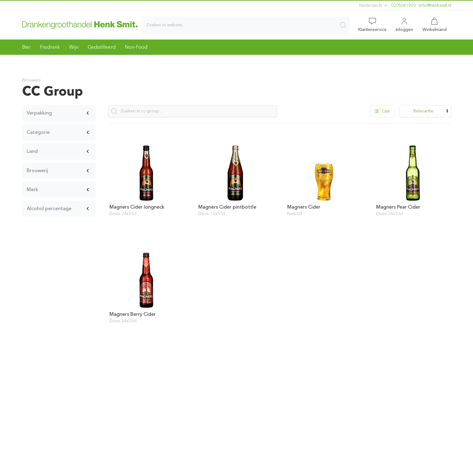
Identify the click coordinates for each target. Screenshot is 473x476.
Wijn (74, 47)
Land (32, 151)
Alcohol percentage (49, 208)
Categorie (38, 132)
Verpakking (39, 113)
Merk (32, 189)
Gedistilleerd (102, 47)
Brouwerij (37, 170)
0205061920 (403, 5)
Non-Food (136, 47)
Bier (26, 47)
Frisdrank (50, 47)
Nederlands (374, 5)
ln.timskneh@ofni (435, 5)
